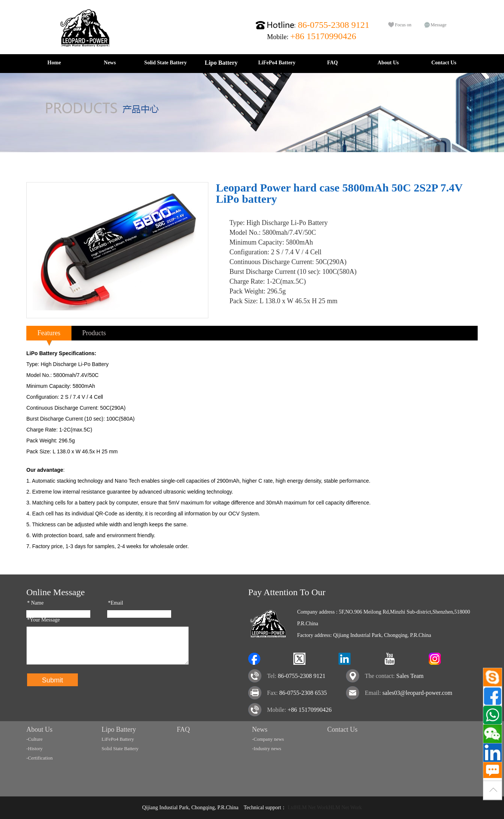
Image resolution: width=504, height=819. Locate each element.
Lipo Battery (221, 63)
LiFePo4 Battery (277, 63)
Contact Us (444, 63)
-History (34, 748)
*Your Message (43, 620)
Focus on (403, 25)
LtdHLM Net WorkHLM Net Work (325, 808)
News (110, 63)
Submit (52, 680)
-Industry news (267, 748)
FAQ (333, 63)
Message (439, 25)
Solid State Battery (166, 63)
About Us (388, 63)
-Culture (34, 739)
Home (54, 63)
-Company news (268, 739)
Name (35, 603)
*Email (115, 603)
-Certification (39, 758)
